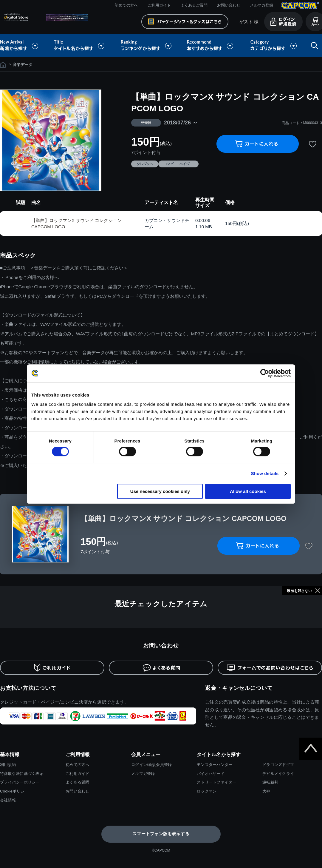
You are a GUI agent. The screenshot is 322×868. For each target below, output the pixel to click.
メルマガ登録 (261, 5)
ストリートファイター (217, 782)
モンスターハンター (215, 765)
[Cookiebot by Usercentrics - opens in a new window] (265, 373)
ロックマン (207, 791)
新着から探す (23, 46)
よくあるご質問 (194, 5)
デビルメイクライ (278, 774)
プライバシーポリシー (20, 782)
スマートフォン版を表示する (161, 834)
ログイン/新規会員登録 (151, 765)
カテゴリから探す (273, 46)
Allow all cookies (248, 491)
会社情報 (8, 800)
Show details (265, 473)
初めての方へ (126, 5)
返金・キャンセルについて (239, 688)
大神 (266, 791)
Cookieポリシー (14, 791)
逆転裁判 (270, 782)
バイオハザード (211, 774)
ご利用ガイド (159, 5)
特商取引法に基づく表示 (22, 774)
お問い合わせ (229, 5)
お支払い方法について (28, 688)
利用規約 (8, 765)
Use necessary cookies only (160, 491)
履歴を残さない (299, 591)
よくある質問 (78, 782)
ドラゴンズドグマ (278, 765)
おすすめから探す (211, 46)
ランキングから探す (147, 46)
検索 (313, 46)
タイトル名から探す (80, 46)
